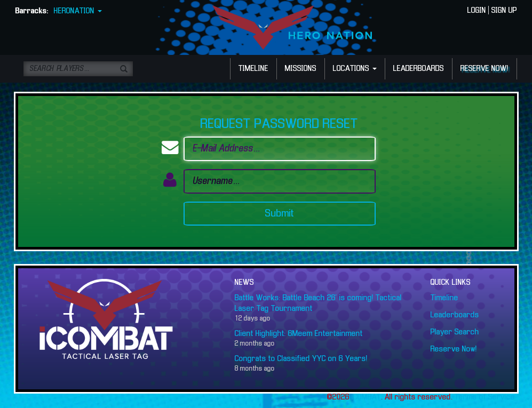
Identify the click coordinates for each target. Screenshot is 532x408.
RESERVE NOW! (485, 69)
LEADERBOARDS (419, 69)
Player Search (455, 332)
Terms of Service (485, 397)
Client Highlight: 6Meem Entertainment (299, 334)
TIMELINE (253, 69)
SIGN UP (504, 11)
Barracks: (32, 11)
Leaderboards (455, 315)
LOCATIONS (355, 69)
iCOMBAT (366, 397)
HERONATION (78, 11)
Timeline (444, 298)
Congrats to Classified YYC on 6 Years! (301, 359)
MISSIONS (301, 69)
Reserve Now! (454, 349)
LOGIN (477, 11)
